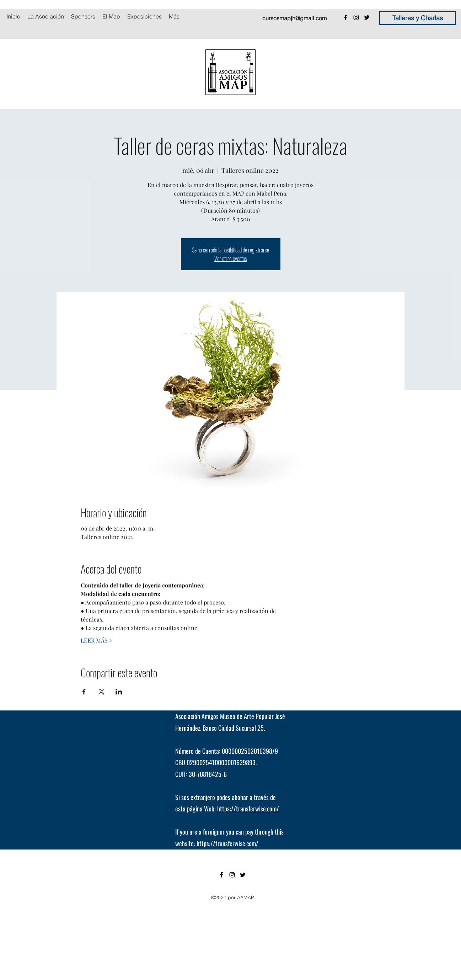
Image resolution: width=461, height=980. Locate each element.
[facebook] (345, 17)
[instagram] (356, 17)
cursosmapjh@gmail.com (294, 18)
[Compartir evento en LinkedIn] (119, 692)
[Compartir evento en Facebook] (84, 692)
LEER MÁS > (97, 640)
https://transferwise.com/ (248, 809)
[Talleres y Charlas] (418, 18)
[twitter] (367, 17)
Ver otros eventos (231, 259)
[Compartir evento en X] (101, 692)
